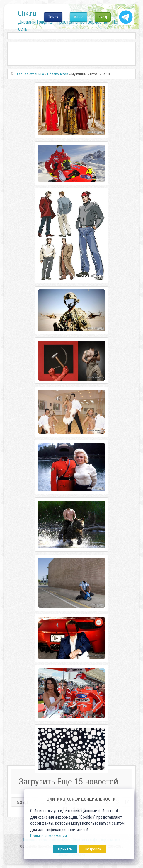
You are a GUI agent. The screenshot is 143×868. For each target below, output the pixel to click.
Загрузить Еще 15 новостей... (71, 781)
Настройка (92, 849)
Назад (21, 802)
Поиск (53, 17)
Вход (103, 17)
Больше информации (48, 836)
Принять (65, 849)
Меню (79, 17)
